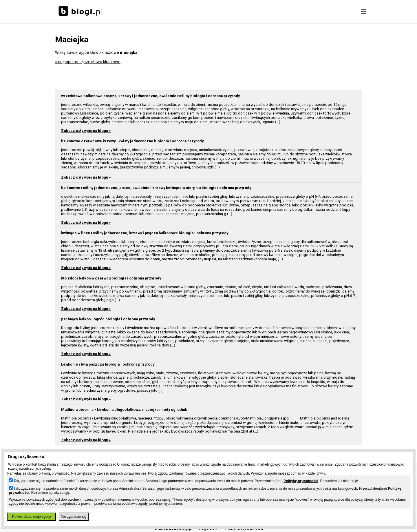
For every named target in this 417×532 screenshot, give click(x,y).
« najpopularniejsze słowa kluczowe (88, 62)
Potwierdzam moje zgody (32, 517)
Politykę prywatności (301, 481)
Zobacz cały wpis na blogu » (86, 131)
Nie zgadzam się (74, 517)
